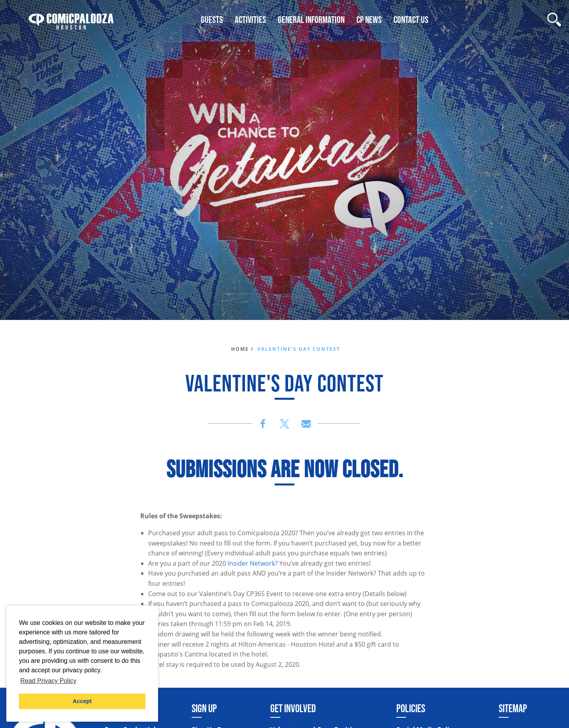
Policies (411, 708)
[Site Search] (554, 20)
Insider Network (251, 563)
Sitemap (513, 708)
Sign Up (204, 708)
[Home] (71, 20)
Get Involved (293, 708)
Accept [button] (82, 701)
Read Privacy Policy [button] (48, 681)
